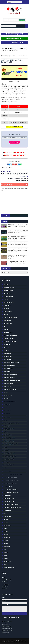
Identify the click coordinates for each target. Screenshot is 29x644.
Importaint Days (8, 333)
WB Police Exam (8, 435)
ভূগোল (5, 550)
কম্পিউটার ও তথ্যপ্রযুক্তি (8, 517)
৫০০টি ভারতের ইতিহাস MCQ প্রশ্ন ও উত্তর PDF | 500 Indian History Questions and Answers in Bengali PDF (18, 257)
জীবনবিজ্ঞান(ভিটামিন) (7, 526)
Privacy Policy (6, 584)
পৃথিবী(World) (7, 538)
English (6, 315)
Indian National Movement (11, 336)
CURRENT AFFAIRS (8, 312)
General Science (8, 324)
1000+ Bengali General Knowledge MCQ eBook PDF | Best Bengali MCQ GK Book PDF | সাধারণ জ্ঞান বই (17, 251)
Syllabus (6, 420)
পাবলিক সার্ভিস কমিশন (7, 627)
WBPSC (5, 468)
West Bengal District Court (11, 505)
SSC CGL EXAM (7, 408)
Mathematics (7, 345)
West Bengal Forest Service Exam (12, 508)
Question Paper (8, 357)
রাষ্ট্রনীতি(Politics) (7, 562)
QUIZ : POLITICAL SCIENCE (10, 390)
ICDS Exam (6, 330)
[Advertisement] (14, 641)
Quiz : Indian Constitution (10, 375)
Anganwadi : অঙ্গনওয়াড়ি (9, 288)
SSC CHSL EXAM (7, 411)
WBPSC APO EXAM (8, 472)
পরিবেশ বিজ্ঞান (6, 535)
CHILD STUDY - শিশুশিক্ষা (9, 303)
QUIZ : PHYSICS (7, 387)
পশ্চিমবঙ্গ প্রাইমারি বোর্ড (7, 622)
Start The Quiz (14, 143)
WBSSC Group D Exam (9, 502)
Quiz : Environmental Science (11, 363)
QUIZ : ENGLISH (7, 360)
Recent (5, 216)
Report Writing (8, 396)
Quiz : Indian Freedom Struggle (12, 381)
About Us (5, 589)
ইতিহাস (5, 514)
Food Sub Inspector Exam (10, 318)
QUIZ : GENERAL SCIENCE (9, 366)
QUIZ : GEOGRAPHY (8, 369)
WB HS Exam (6, 426)
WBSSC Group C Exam (9, 499)
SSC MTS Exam (7, 417)
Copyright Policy (6, 580)
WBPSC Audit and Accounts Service (13, 475)
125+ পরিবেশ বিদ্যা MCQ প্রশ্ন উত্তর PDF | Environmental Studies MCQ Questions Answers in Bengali (17, 239)
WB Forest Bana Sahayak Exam (11, 423)
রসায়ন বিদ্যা (6, 559)
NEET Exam (6, 351)
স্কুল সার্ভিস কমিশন (6, 624)
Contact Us (5, 587)
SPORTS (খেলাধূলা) (7, 405)
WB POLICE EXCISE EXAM (9, 438)
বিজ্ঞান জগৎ (6, 544)
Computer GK (7, 306)
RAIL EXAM (6, 393)
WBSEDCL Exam (7, 496)
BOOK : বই (6, 300)
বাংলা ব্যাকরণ (6, 541)
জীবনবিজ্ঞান (6, 523)
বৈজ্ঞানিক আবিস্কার (7, 547)
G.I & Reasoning (7, 321)
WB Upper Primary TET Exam (11, 444)
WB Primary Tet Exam (7, 57)
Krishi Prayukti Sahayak (10, 342)
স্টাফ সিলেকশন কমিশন (7, 629)
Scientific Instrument (9, 402)
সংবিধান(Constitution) (9, 568)
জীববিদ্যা (5, 529)
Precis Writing (7, 354)
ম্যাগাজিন (5, 556)
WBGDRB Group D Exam (9, 453)
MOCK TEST (6, 348)
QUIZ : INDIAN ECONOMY (9, 378)
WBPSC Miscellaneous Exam (11, 484)
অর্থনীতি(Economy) (8, 511)
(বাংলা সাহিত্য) (6, 285)
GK (4, 327)
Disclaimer (5, 582)
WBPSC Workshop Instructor (11, 493)
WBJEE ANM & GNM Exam (9, 456)
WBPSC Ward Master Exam (10, 490)
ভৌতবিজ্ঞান (6, 553)
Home (4, 578)
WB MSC (5, 432)
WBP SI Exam (7, 462)
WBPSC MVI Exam (8, 487)
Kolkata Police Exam (9, 339)
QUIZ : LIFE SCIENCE (8, 384)
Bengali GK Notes (8, 297)
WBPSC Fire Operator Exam (10, 477)
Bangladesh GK (7, 294)
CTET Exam (6, 309)
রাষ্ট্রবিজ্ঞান (5, 565)
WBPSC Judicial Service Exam (11, 481)
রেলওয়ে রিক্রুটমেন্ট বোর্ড (7, 631)
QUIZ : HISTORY (7, 372)
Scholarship (7, 399)
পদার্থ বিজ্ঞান (6, 532)
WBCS (5, 447)
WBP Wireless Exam (9, 465)
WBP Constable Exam (9, 459)
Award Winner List (8, 291)
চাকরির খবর (6, 520)
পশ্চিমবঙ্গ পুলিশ (5, 633)
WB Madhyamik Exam (9, 429)
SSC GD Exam (7, 414)
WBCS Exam (6, 450)
